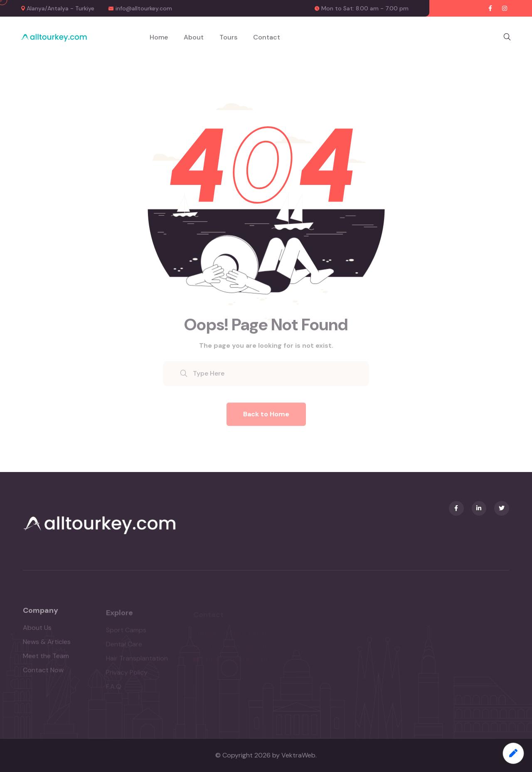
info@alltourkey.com (144, 8)
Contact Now (43, 673)
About (194, 37)
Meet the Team (46, 659)
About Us (37, 631)
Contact (267, 37)
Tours (228, 37)
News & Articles (47, 645)
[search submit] (184, 378)
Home (159, 37)
